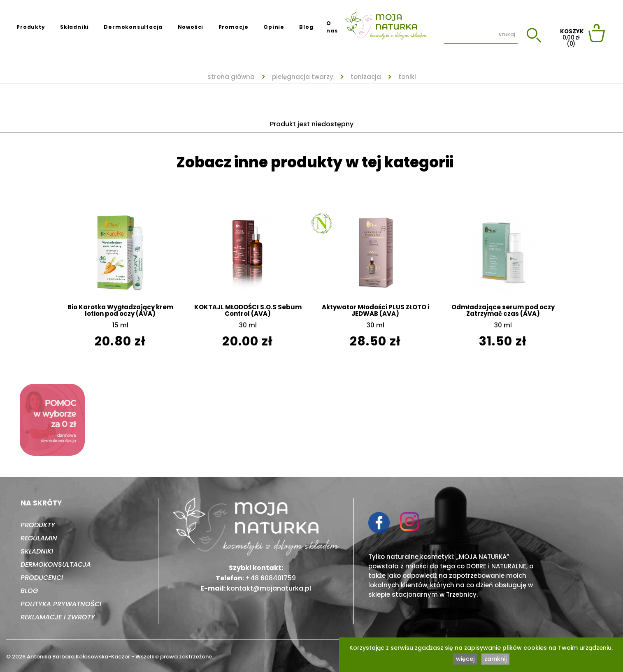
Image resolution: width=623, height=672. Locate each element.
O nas (332, 27)
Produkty (31, 27)
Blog (306, 27)
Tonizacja (366, 77)
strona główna (231, 77)
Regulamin (39, 538)
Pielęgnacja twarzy (303, 77)
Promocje (234, 27)
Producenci (42, 578)
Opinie (274, 27)
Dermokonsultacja (133, 27)
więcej (465, 659)
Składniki (74, 27)
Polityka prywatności (61, 604)
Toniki (407, 77)
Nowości (191, 27)
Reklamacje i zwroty (58, 617)
